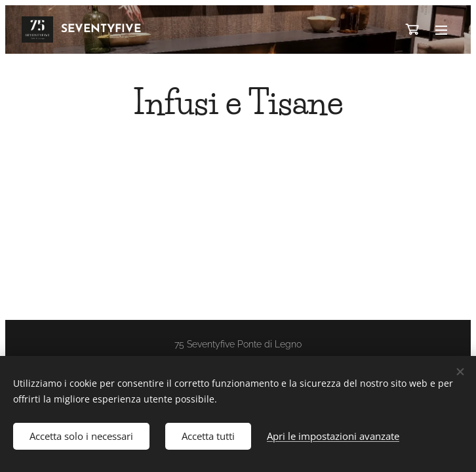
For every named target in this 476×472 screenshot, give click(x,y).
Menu (441, 30)
